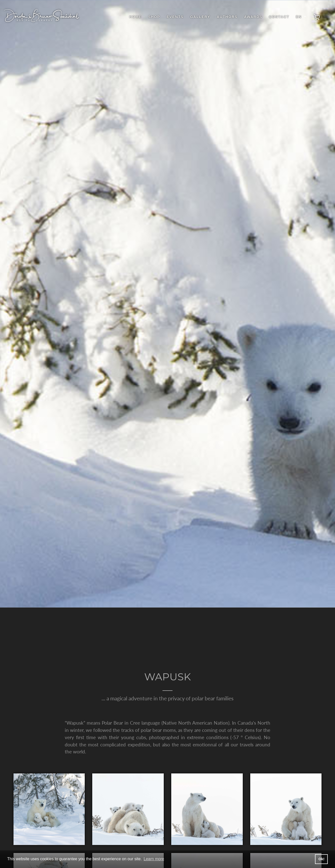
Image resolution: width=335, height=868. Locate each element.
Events (175, 17)
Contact (279, 17)
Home (135, 17)
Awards (253, 17)
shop (154, 17)
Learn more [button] (154, 859)
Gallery (200, 17)
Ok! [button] (321, 859)
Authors (227, 17)
